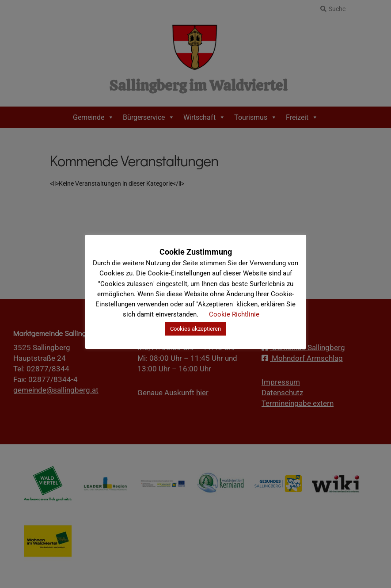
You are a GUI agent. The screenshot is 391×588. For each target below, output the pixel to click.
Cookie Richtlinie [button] (234, 314)
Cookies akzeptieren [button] (195, 329)
